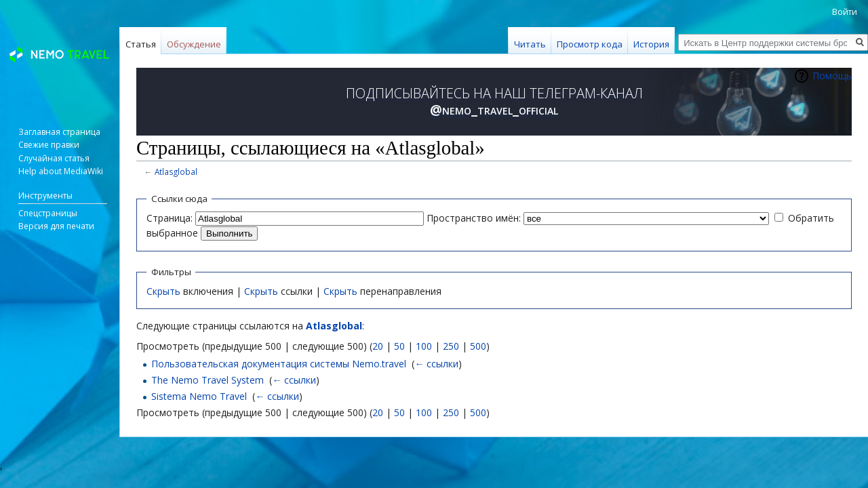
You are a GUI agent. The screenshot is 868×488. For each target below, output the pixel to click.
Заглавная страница (59, 132)
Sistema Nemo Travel (199, 396)
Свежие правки (49, 145)
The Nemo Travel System (208, 380)
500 (478, 346)
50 (399, 346)
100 (424, 346)
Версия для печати (56, 226)
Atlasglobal (176, 171)
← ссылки (436, 364)
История (651, 44)
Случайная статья (54, 158)
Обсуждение (194, 44)
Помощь (832, 76)
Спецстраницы (48, 213)
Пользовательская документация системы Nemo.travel (279, 364)
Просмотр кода (590, 44)
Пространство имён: (474, 218)
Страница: (170, 218)
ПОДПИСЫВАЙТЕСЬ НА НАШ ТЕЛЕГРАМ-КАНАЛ (494, 102)
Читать (530, 44)
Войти (845, 12)
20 (378, 346)
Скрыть (163, 291)
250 (451, 346)
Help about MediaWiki (61, 171)
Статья (141, 44)
